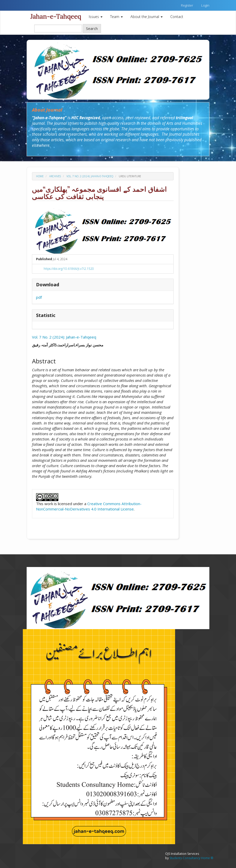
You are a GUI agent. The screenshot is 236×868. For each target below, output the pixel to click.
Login (205, 5)
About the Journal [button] (147, 17)
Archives (55, 176)
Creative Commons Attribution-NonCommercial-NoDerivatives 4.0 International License (89, 506)
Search (92, 28)
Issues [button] (96, 17)
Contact (177, 17)
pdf (39, 297)
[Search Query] (58, 29)
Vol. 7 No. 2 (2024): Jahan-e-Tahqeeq (90, 176)
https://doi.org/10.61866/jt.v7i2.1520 (69, 269)
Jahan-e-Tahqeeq (56, 16)
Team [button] (116, 17)
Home (40, 176)
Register (187, 5)
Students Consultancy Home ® (191, 858)
